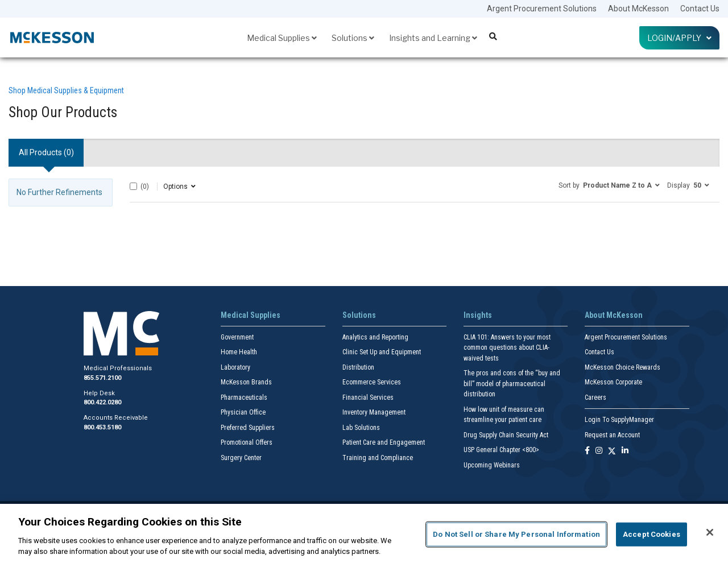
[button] (609, 185)
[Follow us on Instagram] (599, 451)
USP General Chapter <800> (501, 450)
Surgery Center (241, 458)
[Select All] (133, 186)
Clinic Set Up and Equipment (382, 352)
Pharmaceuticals (244, 398)
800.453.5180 (102, 427)
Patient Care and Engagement (384, 442)
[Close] (710, 532)
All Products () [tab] (46, 152)
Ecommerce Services (372, 382)
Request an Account (612, 435)
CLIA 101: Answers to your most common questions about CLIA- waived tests (507, 348)
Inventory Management (374, 412)
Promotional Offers (247, 442)
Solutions (353, 38)
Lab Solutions (361, 428)
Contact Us (700, 9)
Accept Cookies (652, 534)
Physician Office (243, 412)
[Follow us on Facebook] (587, 451)
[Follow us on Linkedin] (625, 451)
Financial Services (368, 398)
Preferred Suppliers (248, 428)
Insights (478, 315)
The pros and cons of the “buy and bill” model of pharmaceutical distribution (512, 384)
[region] (364, 533)
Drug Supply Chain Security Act (506, 435)
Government (237, 337)
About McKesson (638, 9)
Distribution (358, 367)
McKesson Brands (246, 382)
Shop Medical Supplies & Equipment (66, 90)
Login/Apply (679, 38)
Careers (595, 398)
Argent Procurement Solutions (542, 9)
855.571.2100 (102, 378)
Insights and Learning (433, 38)
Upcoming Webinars (492, 465)
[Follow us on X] (612, 451)
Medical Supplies (282, 38)
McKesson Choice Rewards (622, 367)
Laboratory (235, 367)
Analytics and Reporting (375, 337)
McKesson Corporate (613, 382)
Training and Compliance (378, 458)
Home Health (239, 352)
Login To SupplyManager (619, 420)
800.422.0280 (102, 402)
